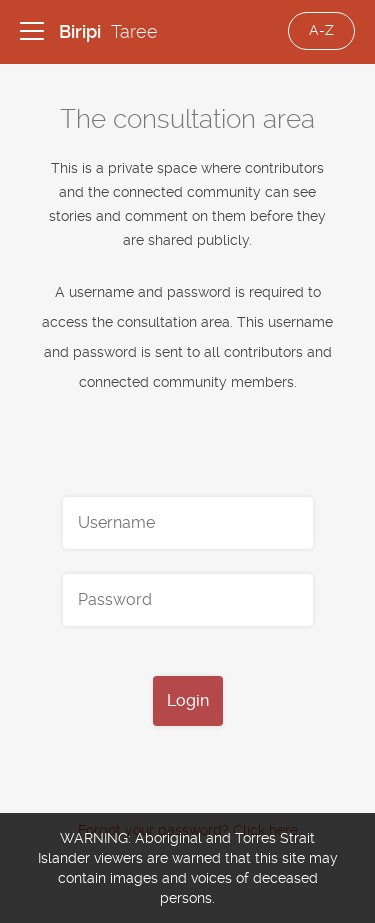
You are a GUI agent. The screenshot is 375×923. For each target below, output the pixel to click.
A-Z (321, 30)
